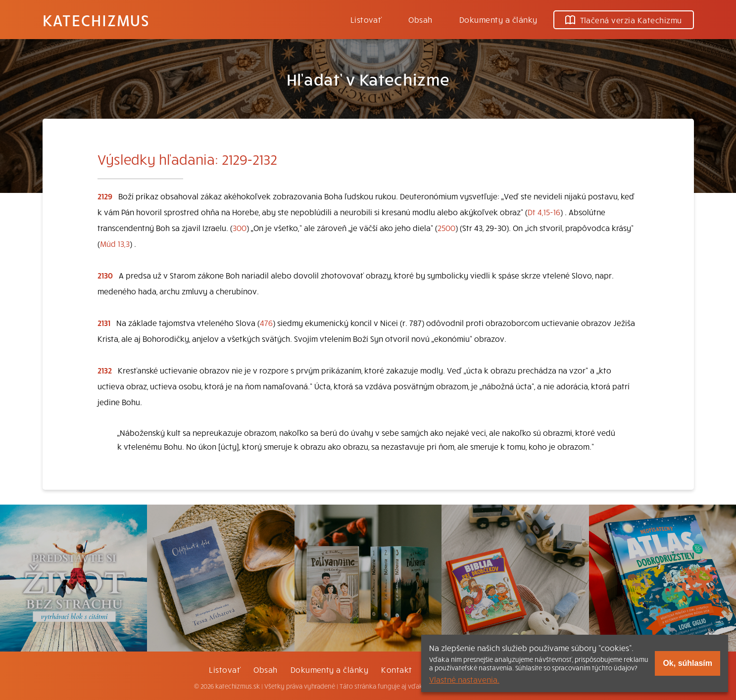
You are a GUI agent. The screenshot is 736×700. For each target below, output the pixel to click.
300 (240, 228)
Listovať (366, 19)
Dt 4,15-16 (544, 212)
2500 (446, 228)
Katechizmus (96, 20)
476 (266, 323)
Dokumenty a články (498, 19)
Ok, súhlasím (687, 663)
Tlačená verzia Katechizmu (624, 20)
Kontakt (396, 669)
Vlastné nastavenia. (464, 679)
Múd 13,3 (115, 243)
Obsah (420, 19)
